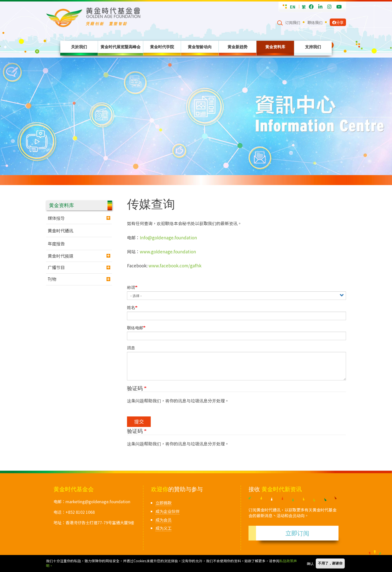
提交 (139, 421)
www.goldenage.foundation (168, 251)
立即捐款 (163, 503)
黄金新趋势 (237, 47)
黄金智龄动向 (200, 47)
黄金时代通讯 (60, 230)
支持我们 (313, 47)
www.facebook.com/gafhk (175, 265)
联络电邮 (135, 328)
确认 (310, 563)
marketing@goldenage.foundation (98, 501)
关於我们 (79, 47)
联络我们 (315, 22)
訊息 (131, 348)
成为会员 (163, 520)
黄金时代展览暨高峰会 (120, 47)
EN (293, 7)
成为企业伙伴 (167, 511)
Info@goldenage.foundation (168, 237)
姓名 (131, 308)
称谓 (131, 287)
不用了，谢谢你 (330, 563)
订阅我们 (293, 22)
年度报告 (56, 243)
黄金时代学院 (162, 47)
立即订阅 (297, 533)
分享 (338, 22)
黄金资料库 (275, 47)
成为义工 (163, 528)
